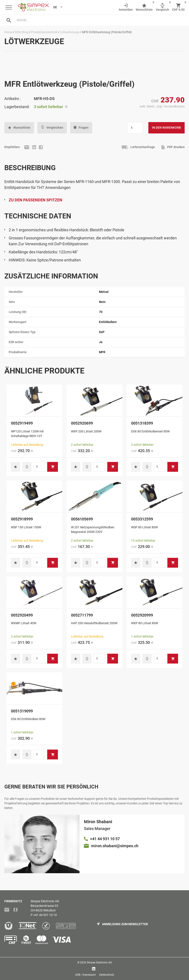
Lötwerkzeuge (70, 32)
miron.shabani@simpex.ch (115, 846)
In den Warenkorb (166, 128)
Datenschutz (107, 975)
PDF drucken (173, 147)
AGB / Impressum (86, 975)
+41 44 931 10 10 (45, 915)
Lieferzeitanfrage (138, 147)
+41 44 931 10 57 (105, 839)
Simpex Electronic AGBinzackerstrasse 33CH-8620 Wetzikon (45, 906)
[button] (19, 128)
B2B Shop (22, 32)
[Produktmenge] (135, 128)
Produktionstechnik (44, 32)
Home (8, 32)
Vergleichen (52, 128)
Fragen (81, 128)
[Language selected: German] (56, 7)
